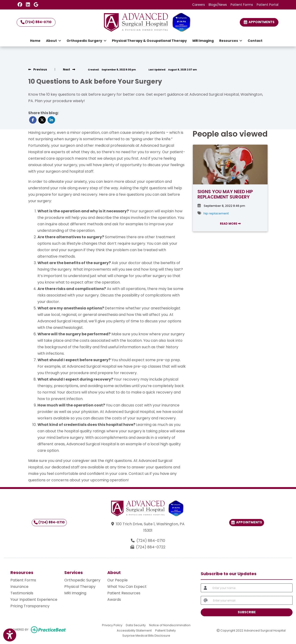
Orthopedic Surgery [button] (86, 41)
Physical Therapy (80, 587)
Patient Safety (165, 630)
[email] (251, 600)
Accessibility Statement (134, 630)
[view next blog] (69, 69)
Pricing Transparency (30, 606)
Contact (255, 41)
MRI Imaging (203, 41)
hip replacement (216, 213)
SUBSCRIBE (247, 612)
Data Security (136, 625)
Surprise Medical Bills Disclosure (146, 635)
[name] (251, 588)
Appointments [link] (259, 22)
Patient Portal (268, 5)
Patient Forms (242, 5)
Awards (114, 600)
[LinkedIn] (28, 5)
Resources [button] (231, 41)
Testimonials (22, 593)
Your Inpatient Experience (34, 600)
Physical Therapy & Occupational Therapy (149, 41)
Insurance (19, 587)
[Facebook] (20, 5)
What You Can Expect (127, 587)
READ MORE (230, 224)
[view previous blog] (38, 69)
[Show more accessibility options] (10, 635)
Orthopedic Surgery (82, 580)
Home (35, 41)
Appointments (247, 522)
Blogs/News (218, 5)
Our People (117, 580)
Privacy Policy (112, 625)
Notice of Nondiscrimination (170, 625)
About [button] (54, 41)
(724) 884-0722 (151, 547)
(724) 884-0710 (36, 22)
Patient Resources (124, 593)
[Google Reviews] (36, 5)
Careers (199, 5)
